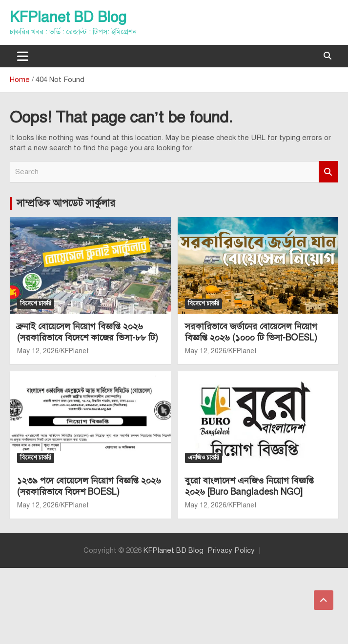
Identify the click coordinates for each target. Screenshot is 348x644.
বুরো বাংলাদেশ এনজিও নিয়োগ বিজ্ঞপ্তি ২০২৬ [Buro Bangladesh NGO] (249, 486)
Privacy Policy (231, 550)
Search (328, 172)
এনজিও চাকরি (204, 458)
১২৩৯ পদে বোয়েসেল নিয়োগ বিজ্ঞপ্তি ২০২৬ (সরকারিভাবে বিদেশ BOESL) (89, 486)
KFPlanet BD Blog (68, 17)
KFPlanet (75, 351)
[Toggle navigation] (23, 56)
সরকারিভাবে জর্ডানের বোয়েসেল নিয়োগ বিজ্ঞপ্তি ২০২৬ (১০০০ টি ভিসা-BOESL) (251, 332)
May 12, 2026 (38, 351)
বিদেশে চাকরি (36, 303)
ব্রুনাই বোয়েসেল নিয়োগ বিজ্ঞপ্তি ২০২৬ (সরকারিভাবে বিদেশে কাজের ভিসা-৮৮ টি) (88, 332)
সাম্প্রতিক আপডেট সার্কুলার (66, 203)
